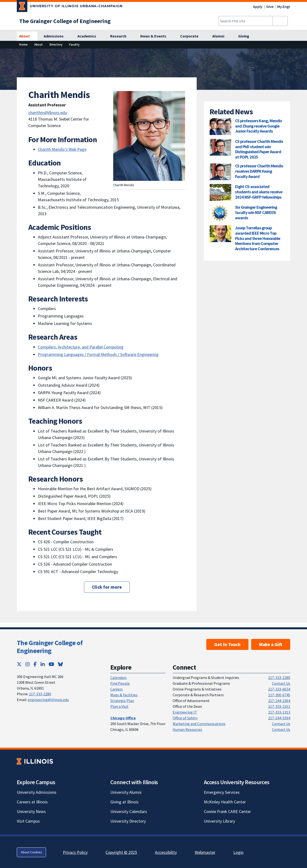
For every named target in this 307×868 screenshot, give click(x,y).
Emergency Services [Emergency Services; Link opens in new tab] (222, 792)
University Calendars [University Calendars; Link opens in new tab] (129, 811)
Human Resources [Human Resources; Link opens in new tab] (187, 729)
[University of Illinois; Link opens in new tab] (35, 761)
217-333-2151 (279, 706)
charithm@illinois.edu (48, 113)
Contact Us (281, 683)
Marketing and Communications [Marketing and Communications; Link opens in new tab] (199, 724)
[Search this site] (246, 21)
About (38, 44)
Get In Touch (227, 644)
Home (23, 44)
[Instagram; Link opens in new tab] (28, 664)
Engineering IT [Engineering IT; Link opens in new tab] (185, 712)
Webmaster (205, 852)
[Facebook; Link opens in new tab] (35, 664)
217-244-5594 (279, 718)
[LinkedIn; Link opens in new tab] (43, 664)
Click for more (107, 587)
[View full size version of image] (300, 54)
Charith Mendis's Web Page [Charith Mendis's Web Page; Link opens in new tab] (62, 149)
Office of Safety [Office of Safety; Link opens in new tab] (185, 718)
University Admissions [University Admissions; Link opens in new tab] (37, 792)
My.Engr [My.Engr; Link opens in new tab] (284, 6)
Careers (117, 689)
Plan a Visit (119, 706)
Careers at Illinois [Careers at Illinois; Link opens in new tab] (32, 802)
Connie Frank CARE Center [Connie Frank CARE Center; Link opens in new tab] (227, 811)
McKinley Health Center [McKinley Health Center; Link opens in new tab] (225, 802)
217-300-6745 (279, 695)
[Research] (121, 36)
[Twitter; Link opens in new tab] (19, 664)
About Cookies (31, 852)
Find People (120, 683)
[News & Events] (156, 36)
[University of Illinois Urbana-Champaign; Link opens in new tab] (70, 7)
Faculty (74, 44)
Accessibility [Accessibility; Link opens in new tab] (166, 852)
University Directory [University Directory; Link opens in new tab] (128, 821)
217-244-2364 (279, 701)
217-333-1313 (279, 712)
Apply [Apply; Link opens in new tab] (258, 6)
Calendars (118, 678)
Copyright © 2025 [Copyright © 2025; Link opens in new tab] (121, 852)
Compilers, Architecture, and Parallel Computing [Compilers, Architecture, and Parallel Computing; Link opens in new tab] (81, 347)
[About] (27, 36)
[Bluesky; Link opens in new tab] (60, 664)
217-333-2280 (40, 694)
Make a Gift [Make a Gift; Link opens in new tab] (271, 644)
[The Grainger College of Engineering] (65, 21)
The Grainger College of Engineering (50, 647)
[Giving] (246, 36)
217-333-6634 (279, 689)
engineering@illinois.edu (48, 700)
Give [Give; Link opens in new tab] (270, 6)
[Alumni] (221, 36)
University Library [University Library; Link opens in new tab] (219, 821)
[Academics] (89, 36)
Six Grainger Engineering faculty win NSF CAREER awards (256, 212)
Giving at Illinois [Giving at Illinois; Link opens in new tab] (124, 802)
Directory (56, 44)
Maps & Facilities (124, 695)
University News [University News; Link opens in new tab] (31, 811)
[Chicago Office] (123, 718)
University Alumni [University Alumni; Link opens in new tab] (126, 792)
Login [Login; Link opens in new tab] (238, 852)
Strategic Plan (122, 701)
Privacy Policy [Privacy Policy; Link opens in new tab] (75, 852)
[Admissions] (56, 36)
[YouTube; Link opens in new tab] (51, 664)
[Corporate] (192, 36)
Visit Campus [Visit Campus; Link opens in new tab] (28, 821)
